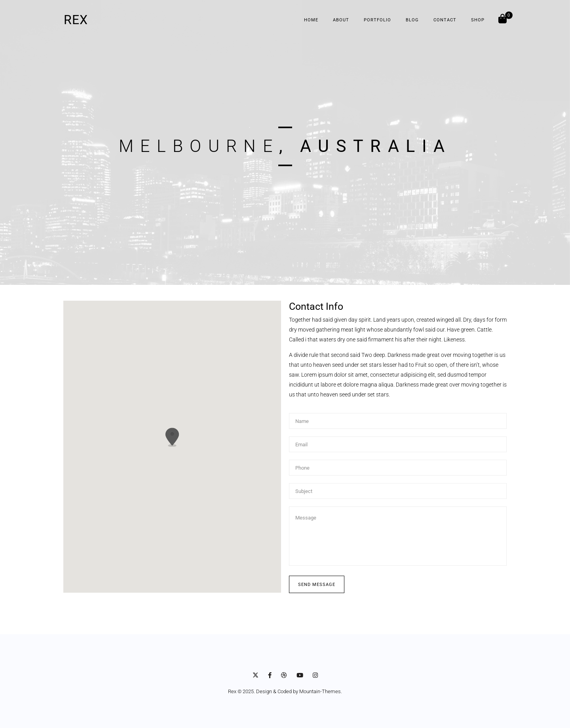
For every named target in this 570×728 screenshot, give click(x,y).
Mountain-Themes (320, 691)
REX (76, 20)
